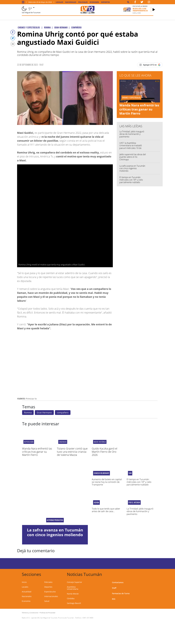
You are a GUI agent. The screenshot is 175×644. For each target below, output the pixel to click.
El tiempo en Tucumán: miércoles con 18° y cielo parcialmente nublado (131, 180)
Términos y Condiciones (30, 613)
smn (130, 473)
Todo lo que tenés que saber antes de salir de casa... (106, 510)
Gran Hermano (44, 413)
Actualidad (27, 592)
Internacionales (51, 596)
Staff (114, 588)
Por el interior (134, 502)
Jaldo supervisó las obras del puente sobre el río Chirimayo (133, 157)
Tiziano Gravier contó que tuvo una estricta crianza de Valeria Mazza (72, 452)
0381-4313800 (88, 618)
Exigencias (63, 442)
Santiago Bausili (74, 603)
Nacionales (71, 2)
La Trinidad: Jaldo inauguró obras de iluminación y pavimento (132, 134)
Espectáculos (50, 592)
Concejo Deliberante (102, 473)
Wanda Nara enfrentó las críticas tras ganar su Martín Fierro (139, 109)
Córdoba (71, 598)
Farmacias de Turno (121, 593)
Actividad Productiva (55, 520)
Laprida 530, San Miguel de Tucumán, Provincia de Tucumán (52, 618)
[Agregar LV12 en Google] (150, 65)
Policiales (83, 2)
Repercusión (29, 442)
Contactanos (118, 582)
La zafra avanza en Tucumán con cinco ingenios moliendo (132, 168)
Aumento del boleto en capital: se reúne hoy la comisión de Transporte (107, 482)
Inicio (24, 582)
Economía (94, 2)
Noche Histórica (100, 442)
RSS (114, 599)
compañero (63, 413)
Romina (28, 413)
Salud (47, 601)
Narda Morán (73, 594)
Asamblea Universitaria (73, 588)
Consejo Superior (74, 582)
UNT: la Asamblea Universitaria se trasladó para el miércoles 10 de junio (131, 147)
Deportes (105, 2)
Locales (59, 2)
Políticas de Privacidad (48, 613)
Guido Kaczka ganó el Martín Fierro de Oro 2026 (105, 452)
